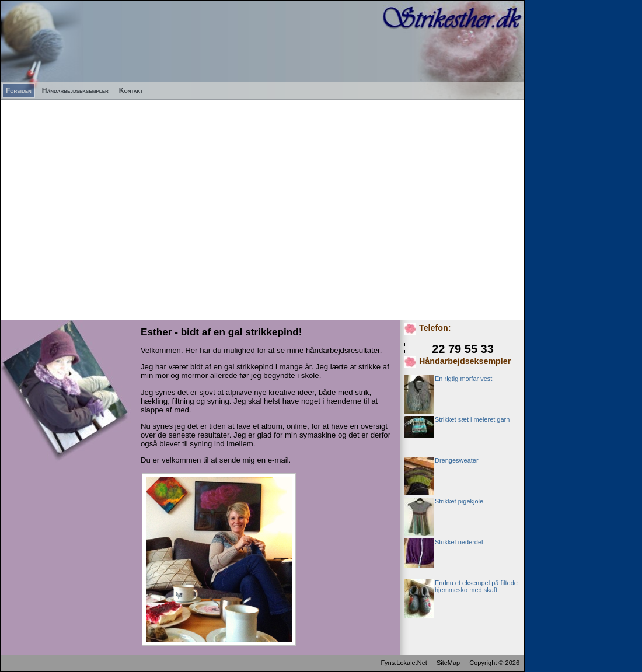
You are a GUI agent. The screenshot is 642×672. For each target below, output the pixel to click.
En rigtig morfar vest (463, 379)
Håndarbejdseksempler (75, 90)
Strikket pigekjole (459, 501)
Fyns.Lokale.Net (404, 663)
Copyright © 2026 (494, 663)
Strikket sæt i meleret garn (472, 419)
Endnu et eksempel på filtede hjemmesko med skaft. (476, 586)
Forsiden (19, 90)
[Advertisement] (109, 209)
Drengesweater (457, 460)
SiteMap (448, 663)
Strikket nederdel (459, 542)
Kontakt (131, 90)
